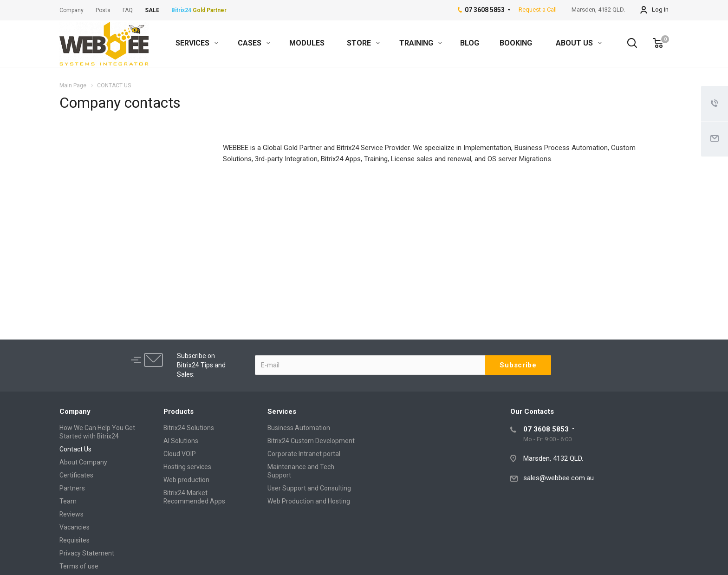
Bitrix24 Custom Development (311, 441)
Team (68, 501)
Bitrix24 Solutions (189, 428)
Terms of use (79, 566)
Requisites (75, 540)
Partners (72, 488)
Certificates (76, 475)
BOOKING (516, 43)
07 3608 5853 (546, 429)
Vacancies (75, 527)
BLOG (470, 43)
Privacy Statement (87, 553)
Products (179, 412)
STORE (363, 43)
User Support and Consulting (309, 488)
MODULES (307, 43)
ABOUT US (579, 43)
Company (75, 412)
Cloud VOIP (180, 454)
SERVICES (197, 43)
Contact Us (75, 449)
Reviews (71, 514)
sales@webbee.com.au (559, 478)
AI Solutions (181, 441)
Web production (186, 480)
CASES (254, 43)
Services (282, 412)
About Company (83, 462)
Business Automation (299, 428)
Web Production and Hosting (309, 501)
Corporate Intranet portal (304, 454)
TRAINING (421, 43)
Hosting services (187, 467)
